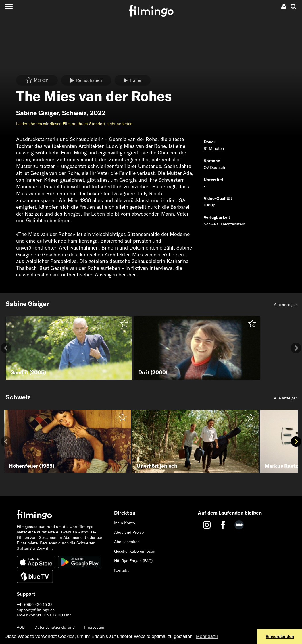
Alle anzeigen (286, 305)
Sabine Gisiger (37, 113)
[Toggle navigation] (8, 6)
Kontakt (121, 570)
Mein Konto (125, 523)
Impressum (94, 627)
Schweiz (74, 113)
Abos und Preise (129, 532)
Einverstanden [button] (280, 637)
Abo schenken (127, 542)
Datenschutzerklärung (54, 627)
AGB (21, 627)
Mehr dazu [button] (207, 636)
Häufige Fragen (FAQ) (133, 561)
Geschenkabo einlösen (135, 551)
